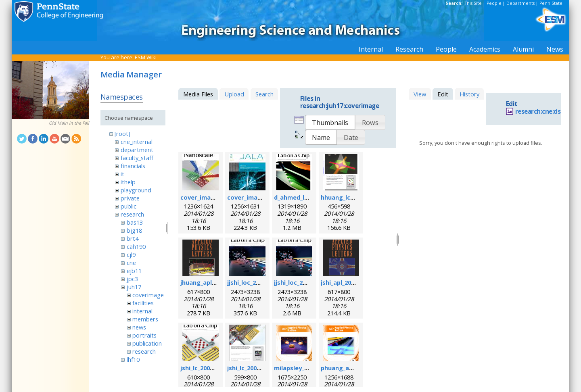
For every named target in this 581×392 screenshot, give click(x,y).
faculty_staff (137, 158)
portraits (144, 335)
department (137, 150)
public (129, 206)
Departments (520, 3)
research (132, 214)
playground (136, 190)
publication (147, 343)
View (420, 94)
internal (142, 311)
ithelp (128, 182)
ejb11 (134, 271)
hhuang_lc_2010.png (350, 197)
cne (131, 263)
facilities (143, 303)
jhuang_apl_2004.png (210, 282)
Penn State (551, 3)
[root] (122, 133)
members (145, 319)
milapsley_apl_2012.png (308, 368)
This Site (473, 3)
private (130, 198)
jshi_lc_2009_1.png (206, 368)
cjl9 (131, 254)
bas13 (135, 222)
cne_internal (137, 142)
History (469, 94)
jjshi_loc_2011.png (300, 282)
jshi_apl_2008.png (346, 282)
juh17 (134, 287)
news (139, 327)
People (494, 3)
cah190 (136, 246)
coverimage (148, 295)
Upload (234, 94)
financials (133, 166)
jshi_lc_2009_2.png (253, 368)
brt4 (133, 238)
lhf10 (133, 359)
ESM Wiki (146, 57)
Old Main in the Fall (69, 123)
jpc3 (132, 279)
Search (264, 94)
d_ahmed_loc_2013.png (307, 197)
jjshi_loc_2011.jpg (252, 282)
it (122, 174)
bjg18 (134, 230)
